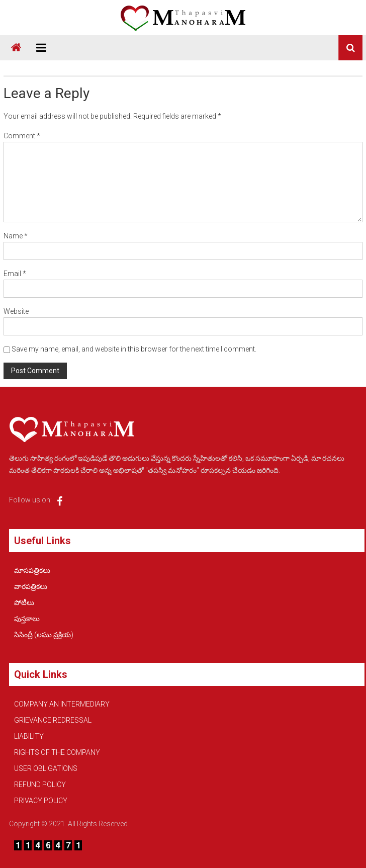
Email (15, 274)
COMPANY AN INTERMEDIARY (62, 704)
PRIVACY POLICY (41, 801)
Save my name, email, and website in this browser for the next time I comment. (134, 349)
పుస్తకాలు (27, 619)
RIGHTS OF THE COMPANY (57, 752)
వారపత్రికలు (31, 586)
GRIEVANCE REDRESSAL (53, 720)
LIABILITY (29, 736)
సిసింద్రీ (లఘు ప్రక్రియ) (44, 635)
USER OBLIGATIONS (46, 768)
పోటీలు (24, 602)
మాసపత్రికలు (32, 570)
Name (16, 236)
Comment (22, 136)
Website (16, 311)
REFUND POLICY (40, 785)
